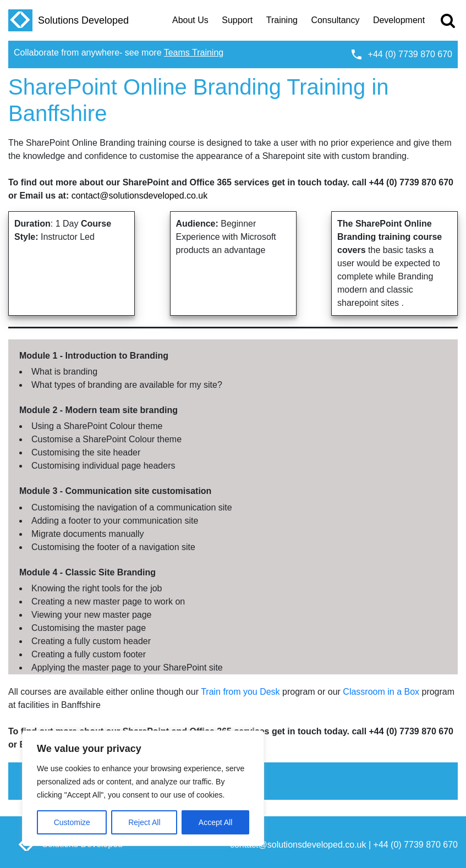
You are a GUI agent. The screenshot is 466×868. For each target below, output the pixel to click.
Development (399, 20)
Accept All (215, 822)
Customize (72, 822)
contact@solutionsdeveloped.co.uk (140, 196)
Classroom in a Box (381, 692)
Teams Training (194, 53)
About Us (190, 20)
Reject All (144, 822)
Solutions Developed (68, 20)
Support (237, 20)
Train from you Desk (240, 692)
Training (282, 20)
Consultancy (335, 20)
